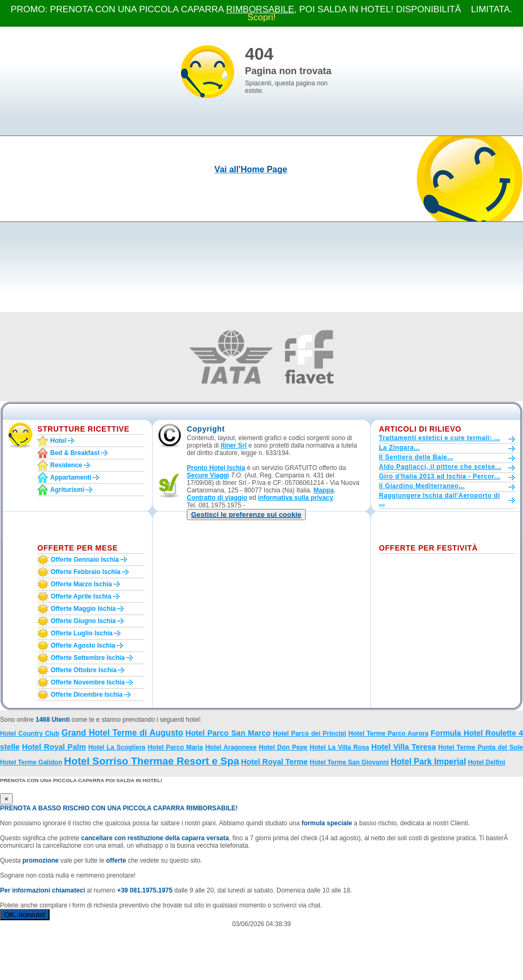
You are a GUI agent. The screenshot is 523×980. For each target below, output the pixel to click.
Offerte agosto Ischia (83, 646)
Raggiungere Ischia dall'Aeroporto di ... (439, 499)
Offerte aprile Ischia (81, 596)
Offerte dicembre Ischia (87, 695)
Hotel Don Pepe (283, 747)
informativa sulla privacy (295, 498)
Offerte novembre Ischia (88, 682)
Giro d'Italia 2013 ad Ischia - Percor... (439, 476)
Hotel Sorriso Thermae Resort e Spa (152, 761)
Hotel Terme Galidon (31, 762)
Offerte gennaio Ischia (85, 560)
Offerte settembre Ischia (88, 658)
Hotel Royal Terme (275, 762)
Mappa (323, 490)
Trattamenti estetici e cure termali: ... (439, 438)
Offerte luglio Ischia (82, 633)
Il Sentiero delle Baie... (416, 457)
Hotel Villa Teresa (404, 747)
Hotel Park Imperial (428, 762)
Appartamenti (71, 477)
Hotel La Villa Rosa (339, 747)
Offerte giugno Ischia (83, 621)
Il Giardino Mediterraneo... (422, 486)
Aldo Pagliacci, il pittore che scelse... (440, 467)
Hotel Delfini (487, 762)
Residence (66, 465)
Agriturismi (67, 490)
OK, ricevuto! (25, 915)
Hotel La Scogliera (117, 747)
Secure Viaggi (208, 475)
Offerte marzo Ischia (81, 584)
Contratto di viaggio (217, 498)
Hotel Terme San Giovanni (349, 762)
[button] (246, 515)
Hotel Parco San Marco (228, 733)
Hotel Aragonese (231, 747)
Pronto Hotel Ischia (216, 468)
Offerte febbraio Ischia (86, 572)
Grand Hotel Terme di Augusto (122, 733)
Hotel (58, 441)
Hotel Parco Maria (176, 747)
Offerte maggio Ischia (83, 609)
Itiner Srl (233, 445)
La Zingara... (399, 448)
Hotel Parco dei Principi (309, 734)
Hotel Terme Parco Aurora (389, 734)
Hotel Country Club (30, 734)
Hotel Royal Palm (54, 747)
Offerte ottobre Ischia (84, 670)
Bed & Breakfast (75, 453)
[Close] (6, 799)
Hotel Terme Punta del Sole (481, 747)
